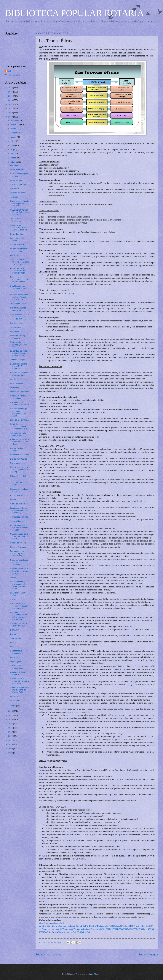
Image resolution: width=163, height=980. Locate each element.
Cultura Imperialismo (19, 184)
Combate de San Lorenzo (17, 673)
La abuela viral (16, 383)
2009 (11, 749)
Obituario (14, 578)
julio (13, 141)
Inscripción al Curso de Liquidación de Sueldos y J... (19, 510)
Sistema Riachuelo (18, 547)
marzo (14, 158)
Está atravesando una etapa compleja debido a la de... (20, 317)
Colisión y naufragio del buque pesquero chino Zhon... (19, 412)
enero (13, 706)
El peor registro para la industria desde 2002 (19, 470)
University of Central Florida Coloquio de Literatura (20, 212)
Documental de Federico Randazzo (20, 403)
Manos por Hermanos (19, 392)
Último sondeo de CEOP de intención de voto (19, 528)
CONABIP (14, 630)
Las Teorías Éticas (18, 379)
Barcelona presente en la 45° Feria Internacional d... (19, 366)
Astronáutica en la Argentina (18, 434)
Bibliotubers (15, 700)
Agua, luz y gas (17, 180)
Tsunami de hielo (17, 193)
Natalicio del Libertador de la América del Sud (18, 228)
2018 (11, 711)
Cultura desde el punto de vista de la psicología (20, 681)
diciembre (15, 120)
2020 (11, 113)
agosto (14, 137)
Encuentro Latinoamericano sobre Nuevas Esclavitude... (18, 616)
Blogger (97, 974)
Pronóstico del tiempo (19, 455)
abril (13, 154)
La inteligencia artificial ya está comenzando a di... (19, 426)
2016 (11, 719)
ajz (10, 71)
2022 (11, 104)
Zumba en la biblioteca (16, 220)
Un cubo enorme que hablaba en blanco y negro (19, 571)
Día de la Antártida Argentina (18, 309)
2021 (11, 108)
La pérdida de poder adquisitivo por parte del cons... (19, 353)
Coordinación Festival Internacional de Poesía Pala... (19, 690)
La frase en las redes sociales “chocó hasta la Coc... (19, 297)
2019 (11, 117)
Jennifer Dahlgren (18, 360)
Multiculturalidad (17, 387)
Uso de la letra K (17, 245)
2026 (11, 88)
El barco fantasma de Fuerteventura (19, 374)
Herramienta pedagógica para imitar (18, 344)
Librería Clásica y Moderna (18, 337)
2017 (11, 715)
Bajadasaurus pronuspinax (17, 652)
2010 (11, 744)
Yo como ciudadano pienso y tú (19, 250)
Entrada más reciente (48, 955)
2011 (11, 740)
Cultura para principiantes (17, 667)
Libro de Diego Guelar (20, 420)
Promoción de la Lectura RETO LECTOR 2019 (18, 271)
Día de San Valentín (19, 459)
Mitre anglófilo (16, 661)
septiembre (16, 133)
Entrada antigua (148, 955)
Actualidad (15, 255)
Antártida (14, 197)
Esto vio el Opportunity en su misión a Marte (19, 279)
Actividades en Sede (19, 517)
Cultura (13, 599)
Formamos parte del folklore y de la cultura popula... (19, 553)
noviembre (15, 124)
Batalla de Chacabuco (20, 495)
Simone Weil (16, 327)
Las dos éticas (16, 323)
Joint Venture (16, 638)
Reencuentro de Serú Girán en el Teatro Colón (19, 442)
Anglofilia (14, 643)
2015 (11, 724)
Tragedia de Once (18, 304)
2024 (11, 96)
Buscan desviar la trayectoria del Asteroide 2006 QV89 (18, 585)
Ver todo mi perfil (13, 75)
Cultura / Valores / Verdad (18, 449)
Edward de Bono (17, 234)
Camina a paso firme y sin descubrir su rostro (19, 536)
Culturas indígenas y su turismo (19, 397)
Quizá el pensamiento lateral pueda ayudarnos (20, 203)
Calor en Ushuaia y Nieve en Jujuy (18, 625)
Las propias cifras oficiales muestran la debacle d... (19, 606)
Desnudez (14, 189)
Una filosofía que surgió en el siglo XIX (19, 288)
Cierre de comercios (19, 504)
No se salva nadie (18, 463)
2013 (11, 732)
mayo (13, 150)
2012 (11, 736)
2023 (11, 100)
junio (13, 145)
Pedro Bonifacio (17, 170)
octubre (14, 129)
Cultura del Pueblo (18, 543)
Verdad (13, 500)
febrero (14, 162)
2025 (11, 92)
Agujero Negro (16, 521)
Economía (14, 165)
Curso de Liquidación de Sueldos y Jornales (19, 562)
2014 (11, 728)
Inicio (100, 955)
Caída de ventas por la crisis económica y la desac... (19, 262)
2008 (11, 753)
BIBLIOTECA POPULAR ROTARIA (75, 13)
